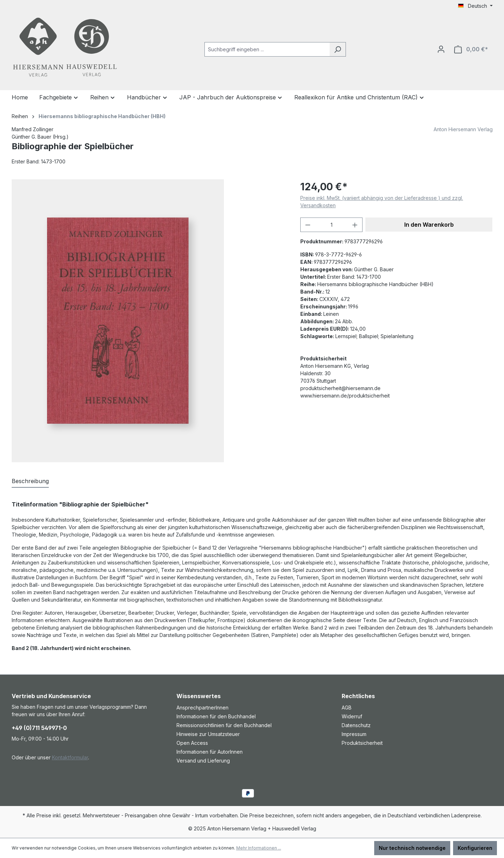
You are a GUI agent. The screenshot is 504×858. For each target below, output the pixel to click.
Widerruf (352, 716)
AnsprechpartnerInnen (202, 708)
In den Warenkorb (429, 225)
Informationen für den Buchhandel (216, 716)
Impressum (354, 734)
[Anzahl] (332, 225)
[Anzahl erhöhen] (355, 225)
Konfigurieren (475, 848)
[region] (149, 321)
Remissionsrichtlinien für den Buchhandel (224, 725)
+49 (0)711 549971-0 (39, 728)
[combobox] (267, 49)
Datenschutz (356, 725)
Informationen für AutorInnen (210, 752)
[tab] (30, 481)
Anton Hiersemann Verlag (463, 129)
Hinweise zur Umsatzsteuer (208, 734)
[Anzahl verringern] (308, 225)
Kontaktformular (70, 757)
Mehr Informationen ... (259, 848)
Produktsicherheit (362, 743)
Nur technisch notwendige (412, 848)
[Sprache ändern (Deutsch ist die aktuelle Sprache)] (475, 6)
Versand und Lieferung (203, 761)
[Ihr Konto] (441, 49)
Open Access (192, 743)
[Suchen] (338, 49)
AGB (347, 708)
